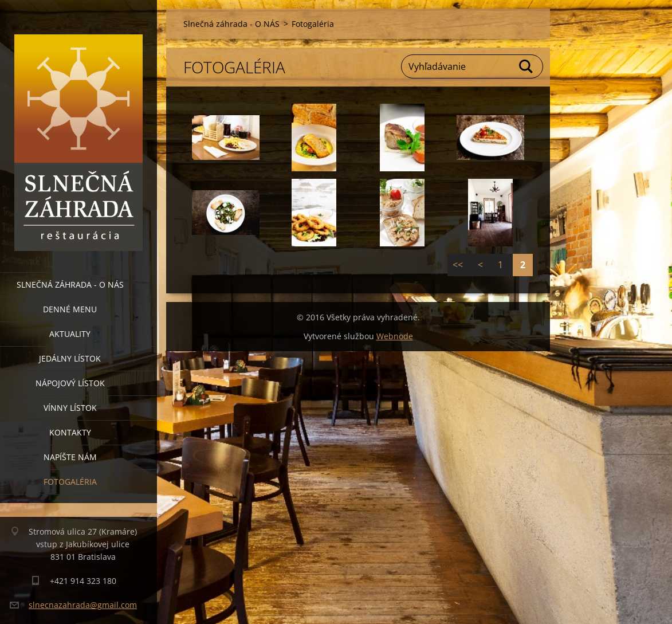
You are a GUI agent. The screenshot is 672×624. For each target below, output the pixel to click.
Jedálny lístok (70, 358)
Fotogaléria (70, 482)
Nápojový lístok (70, 383)
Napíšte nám (70, 457)
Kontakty (70, 432)
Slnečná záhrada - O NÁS (70, 284)
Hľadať (526, 66)
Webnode (395, 336)
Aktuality (70, 334)
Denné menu (70, 309)
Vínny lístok (70, 408)
